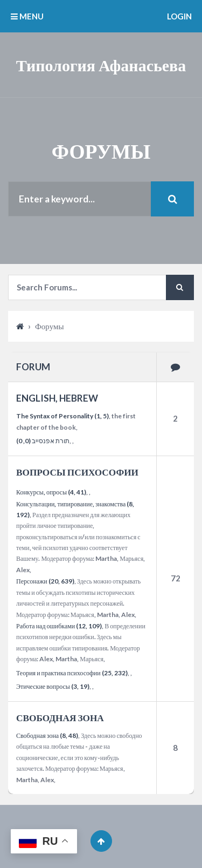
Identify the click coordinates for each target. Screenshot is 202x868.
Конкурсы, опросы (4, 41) (51, 492)
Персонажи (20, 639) (45, 581)
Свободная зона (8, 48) (47, 735)
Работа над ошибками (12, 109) (59, 626)
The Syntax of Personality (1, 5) (62, 416)
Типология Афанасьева (101, 65)
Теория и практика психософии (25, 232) (72, 673)
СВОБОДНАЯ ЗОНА (60, 718)
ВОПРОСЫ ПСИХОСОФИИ (77, 472)
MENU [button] (27, 16)
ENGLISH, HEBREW (57, 398)
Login (179, 16)
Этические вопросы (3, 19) (53, 686)
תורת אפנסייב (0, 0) (43, 441)
